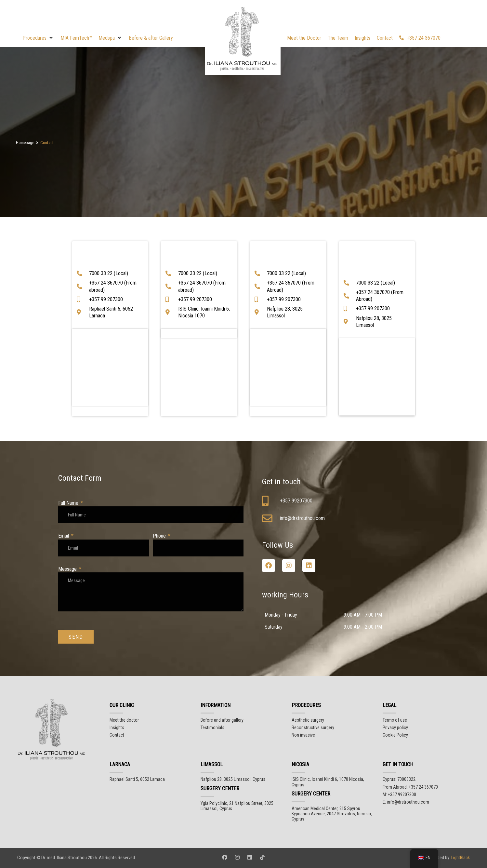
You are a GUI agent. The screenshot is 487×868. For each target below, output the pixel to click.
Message (68, 569)
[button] (38, 38)
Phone (160, 536)
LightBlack (460, 858)
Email (64, 536)
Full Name (69, 503)
